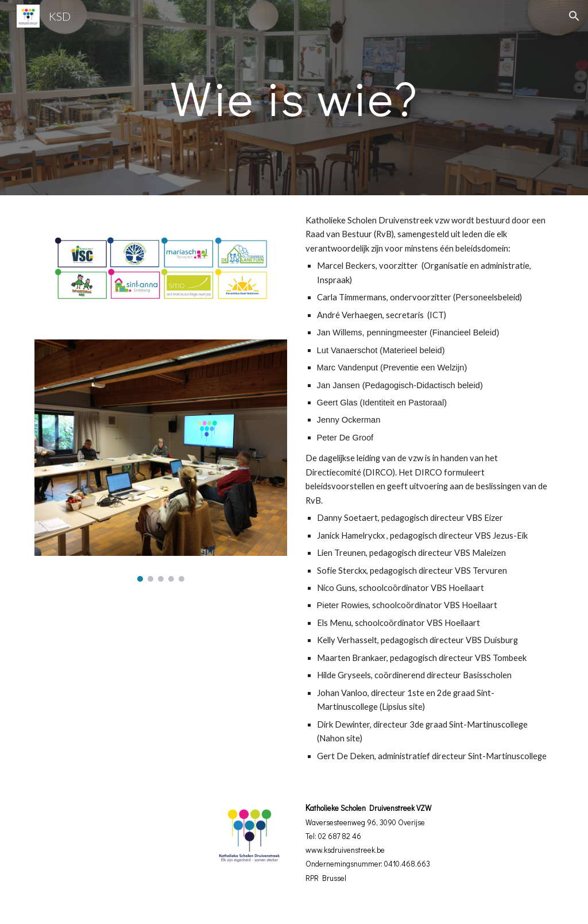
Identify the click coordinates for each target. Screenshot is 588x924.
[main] (294, 97)
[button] (574, 16)
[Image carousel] (161, 461)
